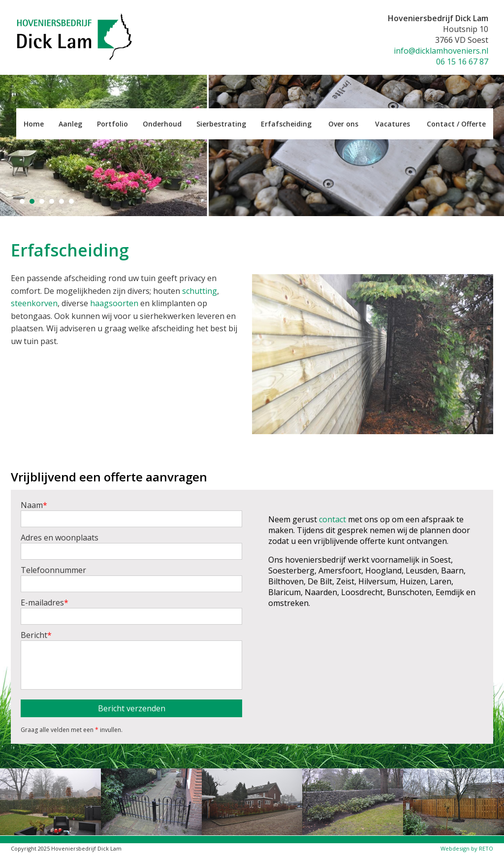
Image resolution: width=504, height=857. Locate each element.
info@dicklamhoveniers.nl (441, 51)
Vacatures (393, 124)
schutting (200, 291)
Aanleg (70, 124)
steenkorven (34, 303)
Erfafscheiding (286, 124)
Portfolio (112, 124)
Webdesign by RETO (467, 848)
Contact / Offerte (456, 124)
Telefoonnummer (131, 578)
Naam (131, 513)
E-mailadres (131, 611)
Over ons (343, 124)
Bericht (131, 660)
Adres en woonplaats (131, 546)
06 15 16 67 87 (462, 62)
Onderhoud (162, 124)
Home (34, 124)
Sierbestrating (221, 124)
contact (332, 519)
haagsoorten (114, 303)
